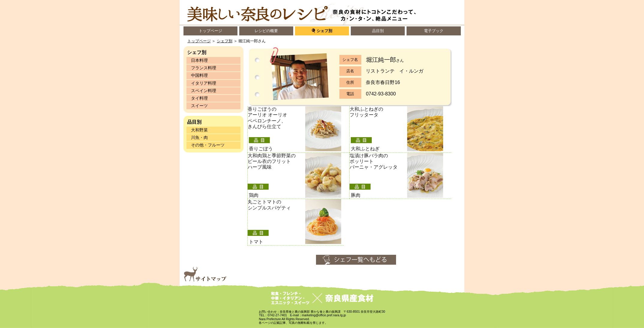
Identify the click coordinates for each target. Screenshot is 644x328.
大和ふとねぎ (365, 149)
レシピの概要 (266, 31)
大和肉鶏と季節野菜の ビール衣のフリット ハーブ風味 (272, 161)
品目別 (378, 31)
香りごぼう (261, 149)
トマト (256, 242)
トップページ (210, 31)
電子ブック (434, 31)
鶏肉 (254, 195)
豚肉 (356, 195)
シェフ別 (324, 31)
